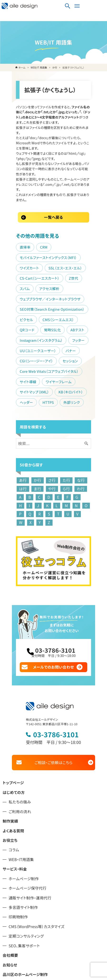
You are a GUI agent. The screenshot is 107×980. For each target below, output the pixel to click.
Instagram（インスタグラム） (54, 278)
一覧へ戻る (53, 176)
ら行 (41, 427)
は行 (85, 418)
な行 (70, 418)
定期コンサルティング (26, 873)
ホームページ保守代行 (27, 825)
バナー (60, 288)
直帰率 (15, 206)
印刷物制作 (18, 854)
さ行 (41, 418)
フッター (91, 278)
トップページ (13, 719)
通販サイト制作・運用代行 (30, 834)
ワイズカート (85, 216)
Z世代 (14, 237)
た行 (56, 418)
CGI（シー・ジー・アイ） (26, 299)
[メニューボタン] (100, 6)
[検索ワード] (54, 381)
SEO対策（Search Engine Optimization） (42, 257)
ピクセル (90, 257)
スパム (33, 237)
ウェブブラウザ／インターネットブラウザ (40, 247)
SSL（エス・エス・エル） (26, 226)
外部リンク (17, 340)
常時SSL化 (83, 268)
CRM (33, 206)
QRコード (57, 268)
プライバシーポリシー (21, 940)
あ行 (12, 418)
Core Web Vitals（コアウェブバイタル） (39, 309)
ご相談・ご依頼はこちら (53, 699)
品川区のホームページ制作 (25, 911)
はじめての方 (14, 729)
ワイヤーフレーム (22, 319)
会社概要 (10, 892)
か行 (27, 418)
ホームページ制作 (24, 815)
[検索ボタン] (91, 6)
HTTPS (72, 330)
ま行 (12, 427)
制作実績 (10, 758)
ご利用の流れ (20, 748)
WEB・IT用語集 (21, 796)
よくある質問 (13, 767)
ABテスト (16, 278)
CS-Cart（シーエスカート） (72, 226)
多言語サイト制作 (23, 844)
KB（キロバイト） (22, 330)
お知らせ (10, 901)
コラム (14, 786)
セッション (60, 299)
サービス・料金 (15, 805)
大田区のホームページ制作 (25, 921)
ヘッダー (50, 330)
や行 (27, 427)
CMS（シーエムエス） (25, 268)
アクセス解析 (58, 237)
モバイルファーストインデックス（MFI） (38, 216)
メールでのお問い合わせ (53, 603)
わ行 (56, 427)
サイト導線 (86, 309)
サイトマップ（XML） (59, 319)
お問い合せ (12, 930)
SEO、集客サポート (24, 882)
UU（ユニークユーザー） (27, 288)
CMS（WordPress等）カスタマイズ (36, 863)
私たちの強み (20, 738)
